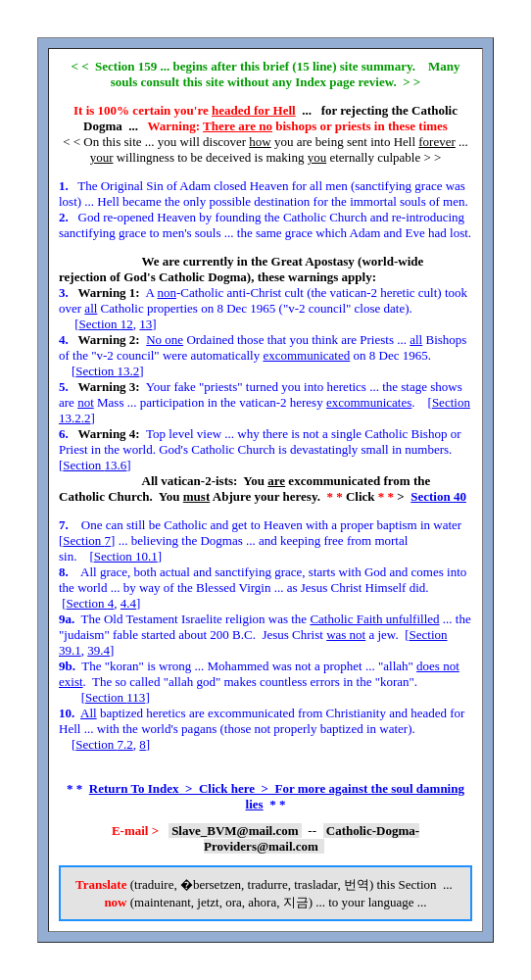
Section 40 (438, 496)
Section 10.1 (126, 556)
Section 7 (87, 540)
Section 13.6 (95, 465)
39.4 (98, 650)
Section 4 (91, 603)
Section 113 (115, 697)
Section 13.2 (107, 371)
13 (145, 324)
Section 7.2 (104, 744)
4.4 (128, 603)
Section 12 (106, 324)
